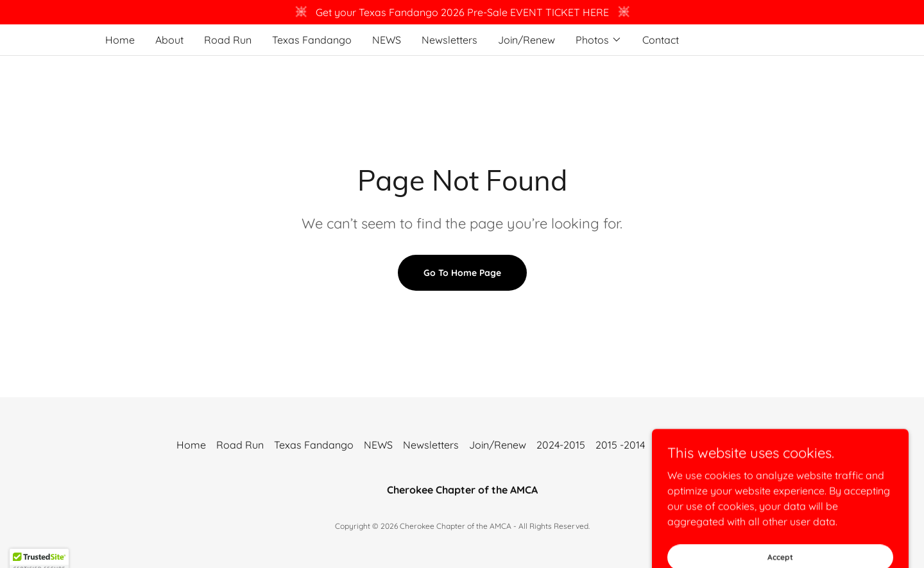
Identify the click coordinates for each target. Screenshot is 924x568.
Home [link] (120, 40)
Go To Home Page (462, 273)
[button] (599, 40)
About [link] (169, 40)
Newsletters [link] (449, 40)
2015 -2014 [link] (620, 445)
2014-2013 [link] (678, 445)
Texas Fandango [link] (312, 40)
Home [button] (191, 445)
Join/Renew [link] (526, 40)
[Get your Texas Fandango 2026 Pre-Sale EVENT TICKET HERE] (462, 12)
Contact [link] (661, 40)
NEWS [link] (387, 40)
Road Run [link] (228, 40)
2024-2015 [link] (561, 445)
